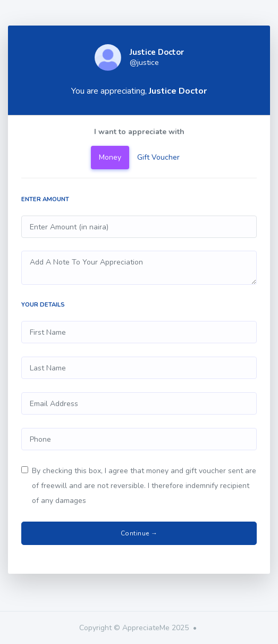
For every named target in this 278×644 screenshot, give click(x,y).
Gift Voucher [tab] (158, 157)
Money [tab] (110, 157)
